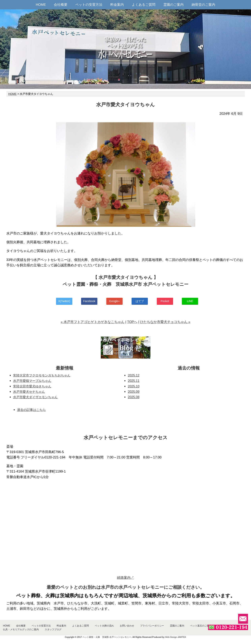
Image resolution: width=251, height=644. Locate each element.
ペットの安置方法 (89, 5)
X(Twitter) (64, 301)
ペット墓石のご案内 (201, 626)
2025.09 (134, 392)
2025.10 (134, 386)
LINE (190, 301)
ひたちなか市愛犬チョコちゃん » (165, 322)
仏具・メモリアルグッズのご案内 (21, 629)
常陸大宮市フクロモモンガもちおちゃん (42, 375)
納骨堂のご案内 (203, 5)
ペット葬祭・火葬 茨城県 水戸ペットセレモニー (107, 637)
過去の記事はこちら (31, 410)
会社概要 (61, 5)
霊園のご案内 (173, 5)
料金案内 (117, 5)
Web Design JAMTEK (176, 637)
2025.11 (134, 381)
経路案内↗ (125, 578)
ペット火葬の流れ (104, 626)
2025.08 (134, 397)
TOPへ (132, 322)
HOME (41, 5)
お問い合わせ (127, 626)
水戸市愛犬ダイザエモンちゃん (35, 397)
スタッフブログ (53, 629)
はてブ (140, 301)
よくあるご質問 (144, 5)
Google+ (114, 301)
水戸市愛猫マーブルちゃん (32, 381)
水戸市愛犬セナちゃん (29, 392)
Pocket (165, 301)
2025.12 (134, 375)
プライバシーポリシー (152, 626)
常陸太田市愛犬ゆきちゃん (32, 386)
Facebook (89, 301)
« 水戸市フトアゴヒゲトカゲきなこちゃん (93, 322)
